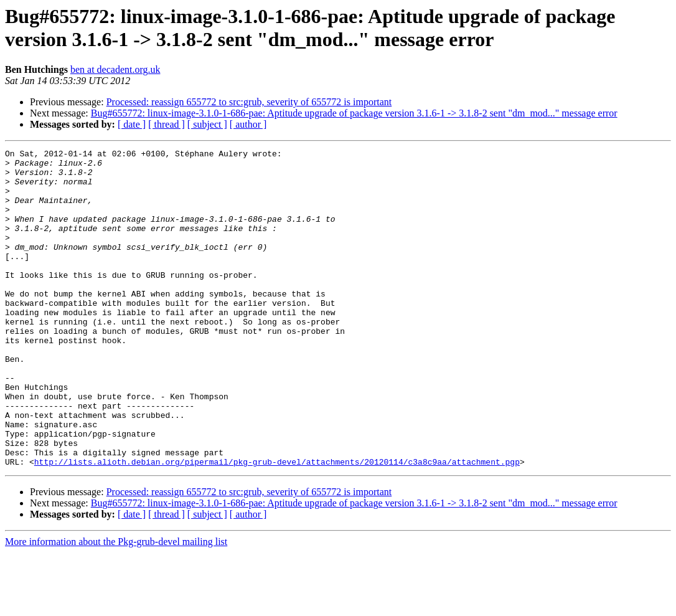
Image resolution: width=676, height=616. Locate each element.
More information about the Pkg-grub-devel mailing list (116, 605)
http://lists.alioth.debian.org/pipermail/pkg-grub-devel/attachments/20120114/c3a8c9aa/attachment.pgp (277, 525)
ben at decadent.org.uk (115, 69)
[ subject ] (207, 124)
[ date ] (132, 124)
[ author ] (248, 124)
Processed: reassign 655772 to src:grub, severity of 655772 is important (249, 102)
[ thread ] (167, 124)
